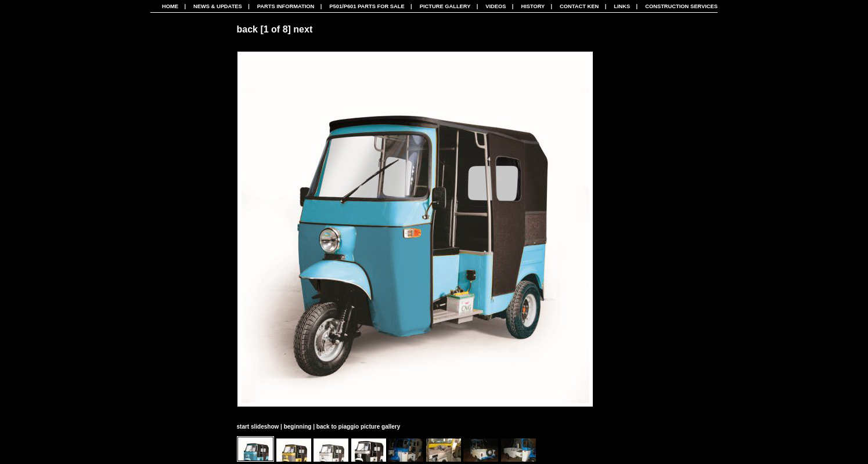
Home (170, 6)
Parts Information (286, 6)
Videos (496, 6)
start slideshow (258, 427)
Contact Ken (579, 6)
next (303, 29)
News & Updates (218, 6)
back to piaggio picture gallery (358, 427)
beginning (298, 427)
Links (622, 6)
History (533, 6)
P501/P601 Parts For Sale (367, 6)
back (247, 29)
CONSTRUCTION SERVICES (681, 6)
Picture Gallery (445, 6)
